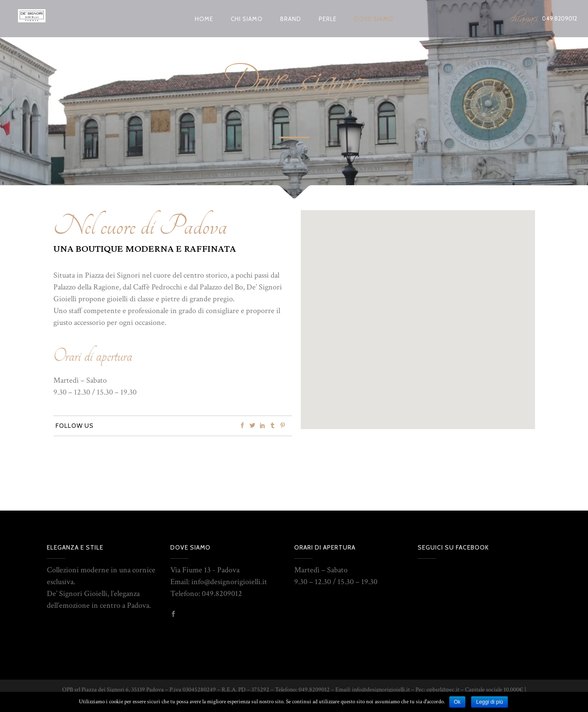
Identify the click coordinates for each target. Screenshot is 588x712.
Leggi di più (489, 702)
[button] (412, 298)
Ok (457, 702)
